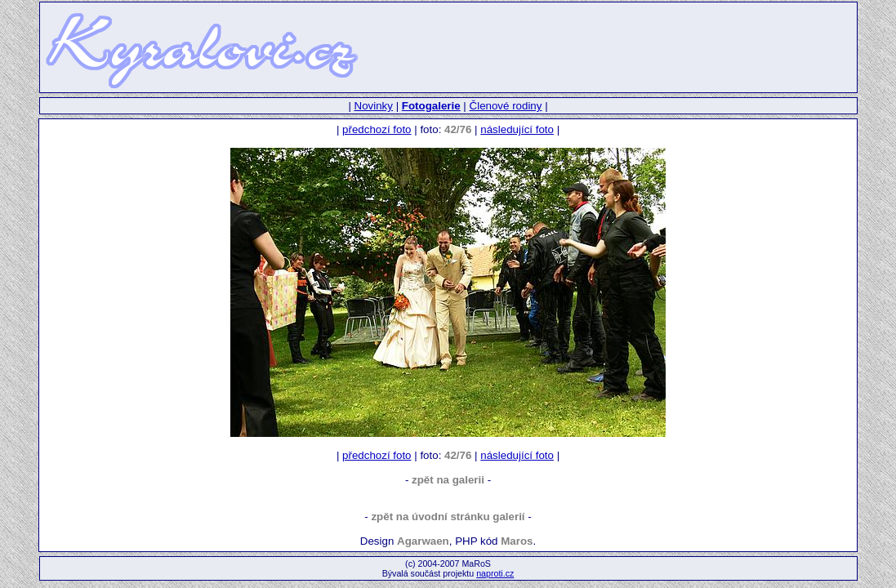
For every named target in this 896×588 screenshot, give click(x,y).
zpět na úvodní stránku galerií (448, 517)
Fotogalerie (431, 106)
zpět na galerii (448, 480)
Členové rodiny (506, 106)
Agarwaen (423, 541)
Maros (517, 541)
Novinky (374, 106)
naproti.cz (495, 573)
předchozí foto (377, 129)
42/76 (458, 129)
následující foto (517, 129)
